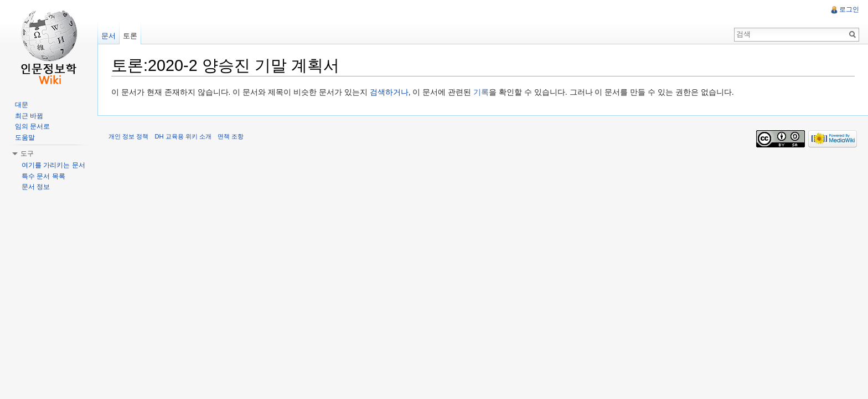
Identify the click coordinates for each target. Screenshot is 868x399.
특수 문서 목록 (43, 176)
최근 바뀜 (29, 116)
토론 (130, 36)
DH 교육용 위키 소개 (183, 136)
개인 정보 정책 (128, 136)
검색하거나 (389, 92)
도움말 (25, 137)
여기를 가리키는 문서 (53, 165)
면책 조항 (231, 136)
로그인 (849, 9)
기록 (481, 92)
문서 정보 (36, 187)
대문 (22, 105)
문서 (108, 36)
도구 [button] (27, 154)
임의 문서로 (32, 126)
